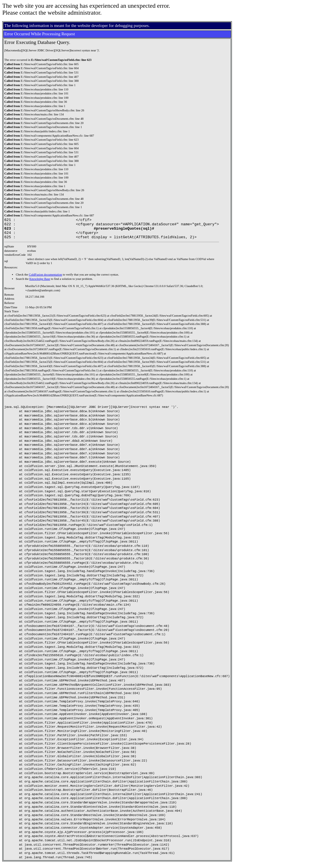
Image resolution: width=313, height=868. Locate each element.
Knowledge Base (40, 283)
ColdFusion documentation (46, 279)
